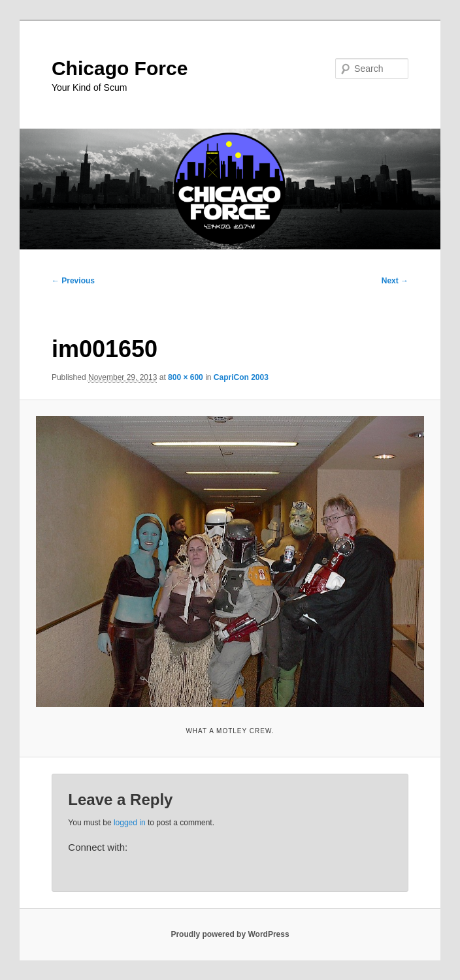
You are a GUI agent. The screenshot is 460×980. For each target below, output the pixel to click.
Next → (395, 281)
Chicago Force (120, 68)
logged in (130, 823)
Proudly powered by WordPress (230, 934)
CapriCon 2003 (241, 377)
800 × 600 (186, 377)
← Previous (73, 281)
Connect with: (98, 847)
